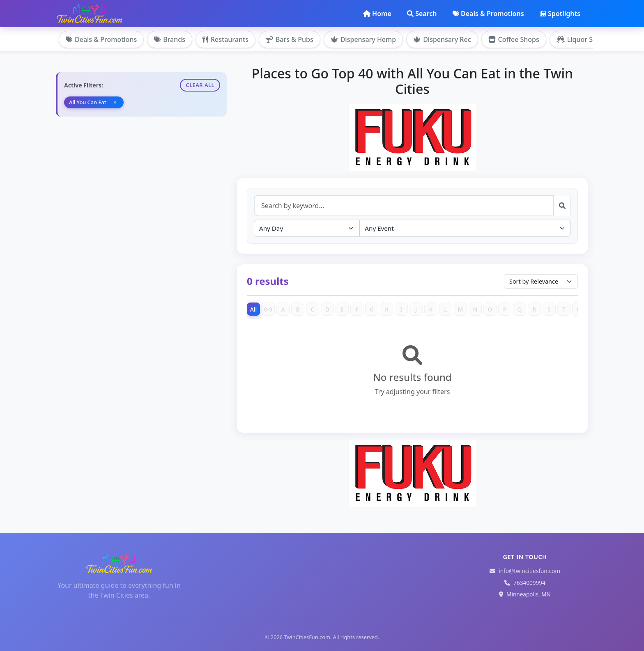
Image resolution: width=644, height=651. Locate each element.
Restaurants (225, 39)
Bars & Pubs (290, 39)
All (254, 309)
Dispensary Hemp (363, 39)
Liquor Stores (583, 39)
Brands (170, 39)
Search (422, 14)
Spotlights (560, 14)
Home (377, 14)
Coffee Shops (514, 39)
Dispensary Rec (442, 39)
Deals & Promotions (488, 14)
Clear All (200, 85)
